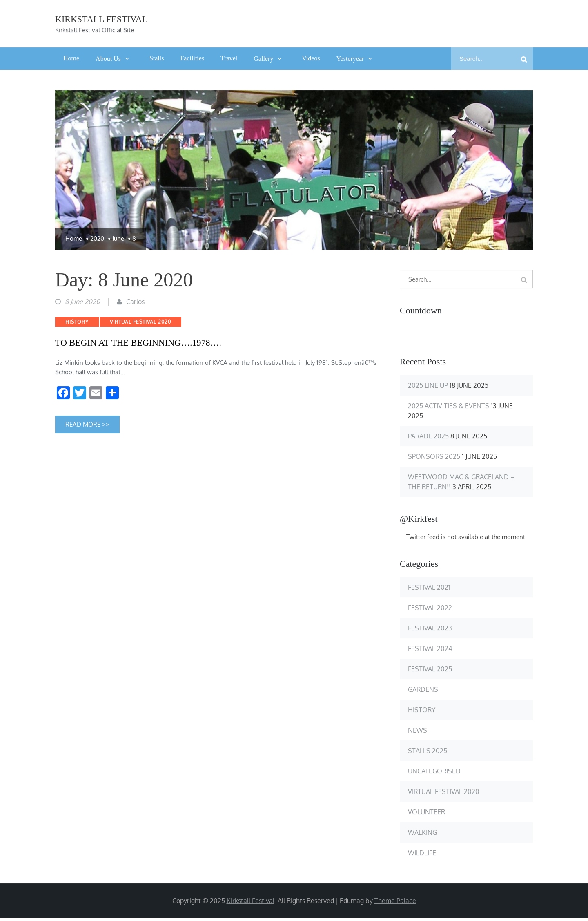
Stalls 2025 (428, 751)
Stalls (157, 59)
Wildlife (422, 854)
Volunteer (427, 813)
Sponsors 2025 (434, 457)
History (77, 325)
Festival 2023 (430, 629)
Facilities (192, 59)
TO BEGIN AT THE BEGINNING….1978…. (138, 345)
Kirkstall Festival (101, 19)
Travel (229, 59)
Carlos (135, 304)
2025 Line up (428, 386)
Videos (311, 59)
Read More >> (87, 427)
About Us (108, 59)
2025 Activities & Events (449, 406)
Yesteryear (350, 59)
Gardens (423, 690)
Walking (422, 833)
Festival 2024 (430, 649)
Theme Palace (395, 901)
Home (71, 59)
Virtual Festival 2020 (140, 325)
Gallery (263, 59)
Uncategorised (434, 772)
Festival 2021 (429, 588)
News (418, 731)
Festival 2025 (430, 670)
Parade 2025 (428, 436)
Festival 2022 (430, 608)
